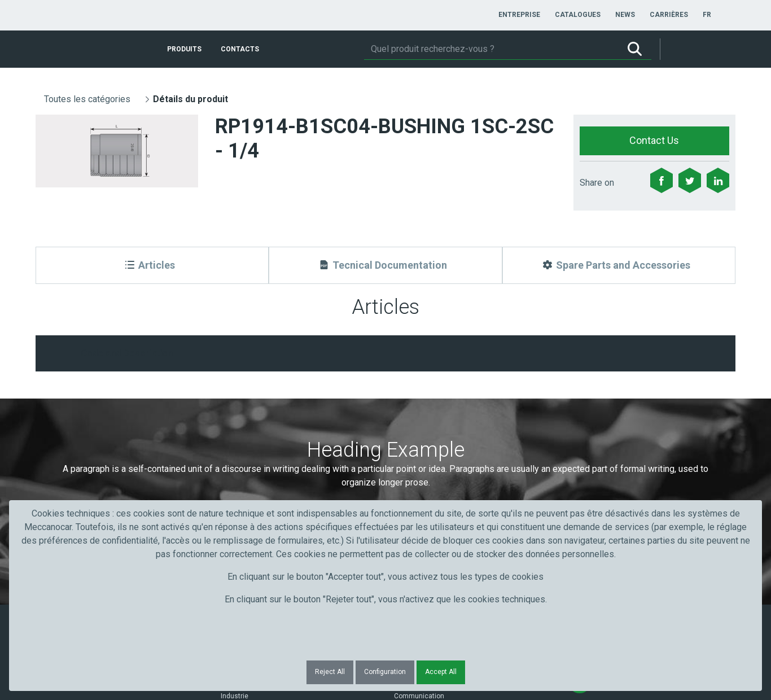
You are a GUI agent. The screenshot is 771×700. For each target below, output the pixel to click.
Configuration (385, 672)
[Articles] (152, 265)
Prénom (65, 417)
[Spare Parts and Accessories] (619, 265)
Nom (233, 417)
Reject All (330, 672)
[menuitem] (519, 15)
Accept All (441, 672)
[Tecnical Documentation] (385, 265)
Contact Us (654, 140)
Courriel (412, 417)
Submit (588, 438)
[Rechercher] (491, 49)
